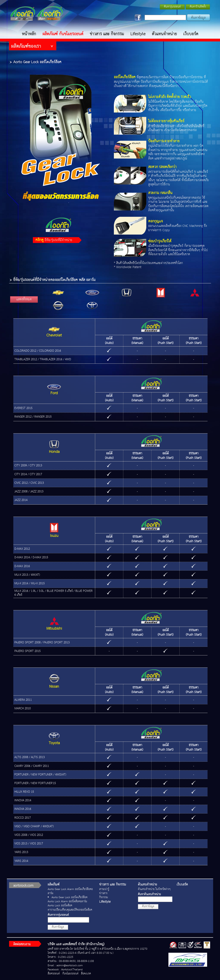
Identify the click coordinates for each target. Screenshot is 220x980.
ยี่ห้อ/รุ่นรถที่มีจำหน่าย (54, 240)
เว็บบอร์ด (191, 34)
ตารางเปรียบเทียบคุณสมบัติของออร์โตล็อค (70, 910)
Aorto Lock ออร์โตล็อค (60, 906)
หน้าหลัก (29, 34)
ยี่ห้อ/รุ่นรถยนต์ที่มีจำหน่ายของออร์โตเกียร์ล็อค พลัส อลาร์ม (54, 280)
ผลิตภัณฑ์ (54, 885)
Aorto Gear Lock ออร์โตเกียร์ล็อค (70, 897)
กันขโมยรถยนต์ (70, 974)
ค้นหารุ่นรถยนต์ (172, 7)
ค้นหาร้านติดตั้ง (198, 7)
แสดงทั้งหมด (24, 299)
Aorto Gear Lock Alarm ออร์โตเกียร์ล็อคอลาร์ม (70, 891)
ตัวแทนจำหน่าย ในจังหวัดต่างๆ (154, 889)
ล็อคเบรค (86, 974)
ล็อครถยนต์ (54, 974)
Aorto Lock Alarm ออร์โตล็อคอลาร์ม (67, 901)
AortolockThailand (72, 970)
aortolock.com (23, 886)
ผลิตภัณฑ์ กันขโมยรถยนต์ (63, 34)
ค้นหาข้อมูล (58, 927)
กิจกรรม (104, 897)
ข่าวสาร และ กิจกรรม (107, 34)
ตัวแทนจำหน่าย (164, 34)
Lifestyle (138, 34)
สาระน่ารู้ (104, 889)
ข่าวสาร (103, 893)
